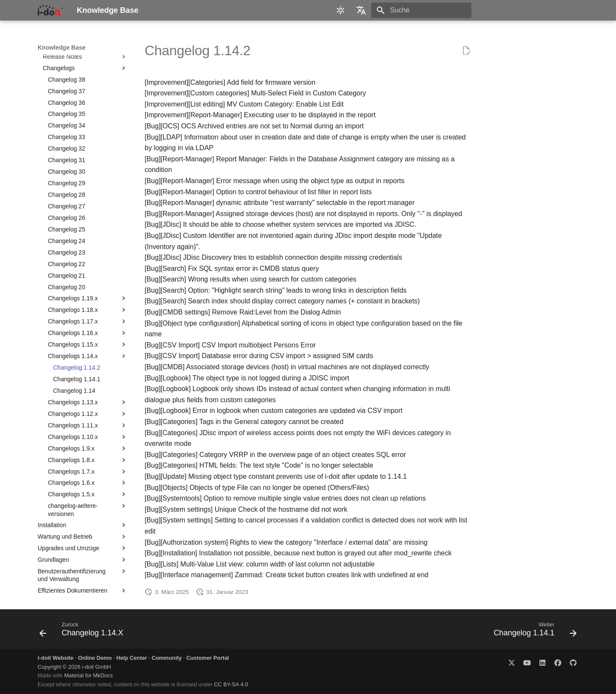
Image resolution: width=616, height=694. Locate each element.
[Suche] (421, 10)
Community (166, 658)
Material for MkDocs (89, 675)
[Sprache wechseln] (361, 10)
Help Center (132, 658)
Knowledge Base (62, 47)
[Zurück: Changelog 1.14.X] (84, 632)
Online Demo (95, 658)
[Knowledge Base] (50, 10)
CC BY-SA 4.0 (231, 684)
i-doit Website (56, 658)
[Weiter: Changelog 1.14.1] (533, 632)
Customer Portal (208, 658)
